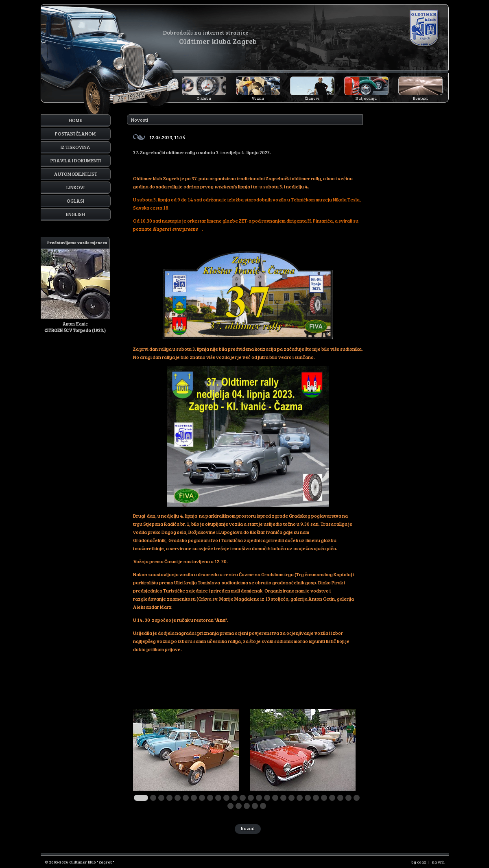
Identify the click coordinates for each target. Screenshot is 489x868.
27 (357, 798)
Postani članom (75, 133)
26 (348, 798)
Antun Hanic (75, 285)
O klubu (204, 98)
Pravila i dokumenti (76, 160)
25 (340, 798)
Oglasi (75, 201)
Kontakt (420, 98)
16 (267, 798)
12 (235, 798)
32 (263, 806)
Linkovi (75, 187)
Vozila (258, 98)
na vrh (438, 862)
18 (283, 798)
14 (251, 798)
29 (239, 806)
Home (75, 120)
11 (226, 798)
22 (316, 798)
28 (230, 806)
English (75, 214)
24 (332, 798)
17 (275, 798)
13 (243, 798)
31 (255, 806)
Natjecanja (366, 98)
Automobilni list (76, 174)
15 (259, 798)
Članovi (312, 98)
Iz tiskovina (75, 147)
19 (291, 798)
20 (300, 798)
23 (324, 798)
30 (247, 806)
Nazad (248, 828)
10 (218, 798)
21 (308, 798)
